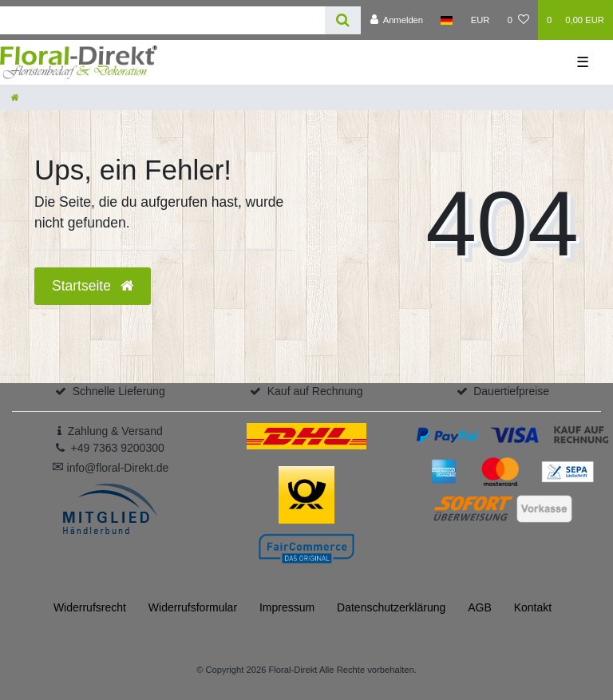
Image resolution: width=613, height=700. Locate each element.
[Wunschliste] (518, 20)
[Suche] (343, 20)
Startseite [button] (93, 286)
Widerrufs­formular (193, 607)
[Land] (447, 20)
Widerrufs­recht (90, 607)
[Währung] (481, 20)
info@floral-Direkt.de (111, 468)
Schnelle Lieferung (119, 391)
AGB (480, 607)
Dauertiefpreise (511, 391)
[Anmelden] (396, 20)
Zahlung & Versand (115, 431)
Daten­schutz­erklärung (391, 607)
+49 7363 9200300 (118, 448)
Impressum (287, 607)
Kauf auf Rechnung (315, 391)
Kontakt (533, 607)
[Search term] (162, 20)
